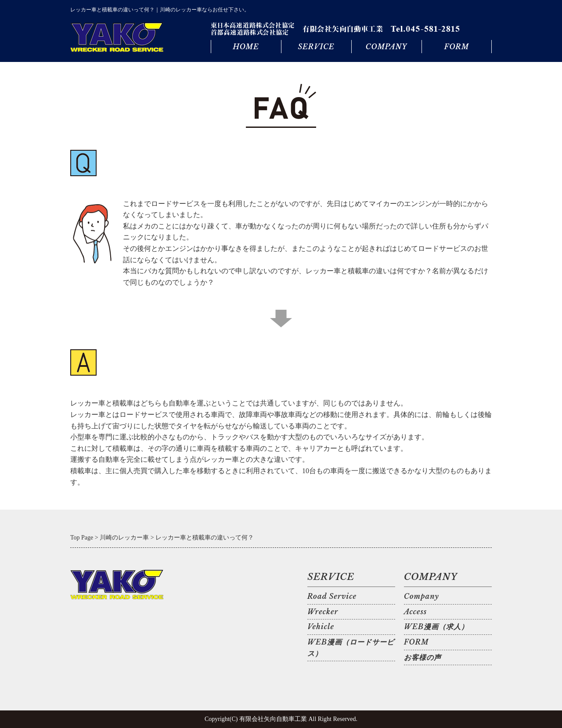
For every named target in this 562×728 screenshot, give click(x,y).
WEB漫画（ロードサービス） (351, 648)
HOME (246, 47)
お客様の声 (423, 657)
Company (421, 596)
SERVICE (316, 47)
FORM (457, 47)
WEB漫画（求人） (436, 627)
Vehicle (321, 627)
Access (415, 612)
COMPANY (386, 47)
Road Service (332, 596)
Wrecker (323, 612)
